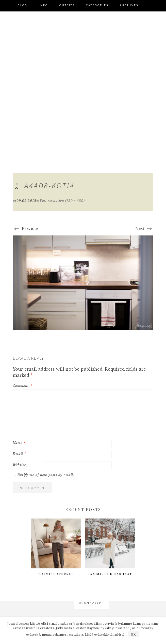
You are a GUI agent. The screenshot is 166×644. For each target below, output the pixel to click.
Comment (22, 386)
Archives (129, 5)
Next (144, 229)
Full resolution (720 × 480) (62, 201)
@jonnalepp (92, 603)
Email (20, 454)
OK (133, 634)
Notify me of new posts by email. (46, 475)
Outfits (67, 5)
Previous (26, 229)
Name (19, 443)
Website (19, 465)
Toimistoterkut (56, 574)
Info (43, 5)
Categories (97, 5)
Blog (23, 5)
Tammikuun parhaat (110, 574)
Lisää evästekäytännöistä (105, 635)
